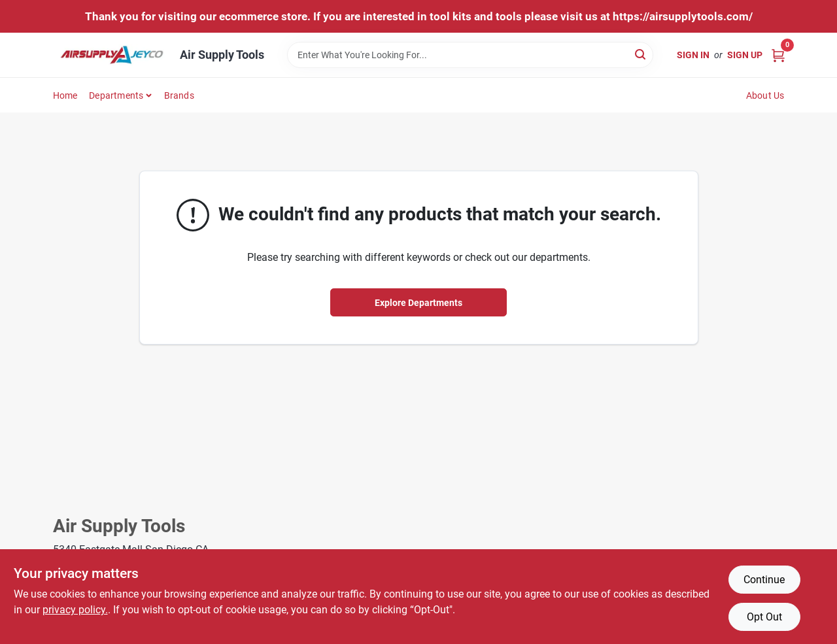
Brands (179, 95)
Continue (764, 580)
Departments (116, 95)
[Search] (641, 54)
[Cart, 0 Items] (778, 55)
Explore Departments (418, 303)
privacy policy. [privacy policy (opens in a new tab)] (75, 610)
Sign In (693, 55)
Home (65, 95)
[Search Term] (470, 55)
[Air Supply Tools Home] (112, 55)
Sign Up (745, 55)
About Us (765, 95)
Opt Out (764, 617)
